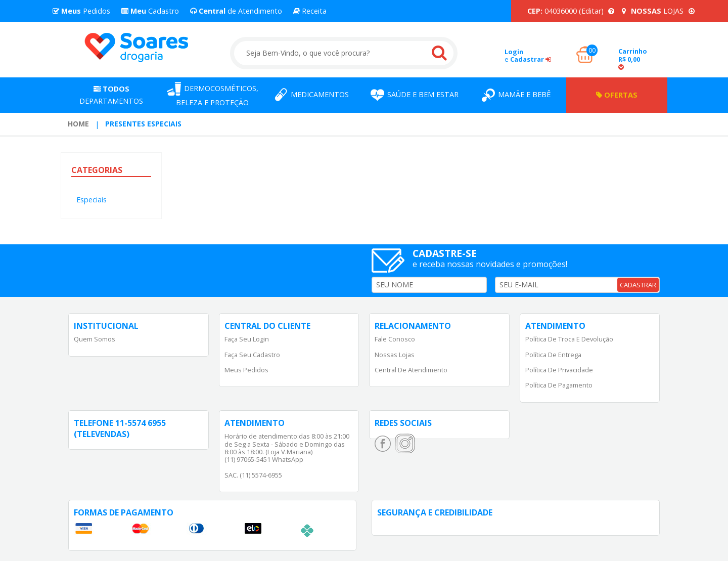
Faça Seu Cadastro (252, 355)
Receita (310, 11)
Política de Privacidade (559, 370)
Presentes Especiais (143, 124)
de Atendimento (236, 11)
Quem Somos (95, 339)
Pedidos (81, 11)
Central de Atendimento (411, 370)
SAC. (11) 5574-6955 (253, 475)
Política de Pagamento (559, 385)
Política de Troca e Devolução (569, 339)
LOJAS (658, 11)
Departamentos (111, 95)
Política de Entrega (553, 355)
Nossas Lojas (395, 355)
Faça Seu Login (247, 339)
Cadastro (150, 11)
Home (78, 124)
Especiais (92, 200)
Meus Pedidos (246, 370)
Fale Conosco (395, 339)
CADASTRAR (638, 285)
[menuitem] (78, 124)
